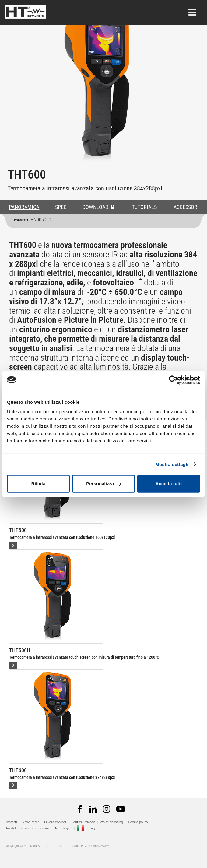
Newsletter (31, 822)
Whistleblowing (111, 822)
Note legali (63, 828)
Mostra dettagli (172, 464)
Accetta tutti (168, 484)
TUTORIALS (144, 207)
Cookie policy (138, 822)
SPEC (61, 207)
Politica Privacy (83, 822)
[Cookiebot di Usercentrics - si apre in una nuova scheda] (173, 380)
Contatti (11, 822)
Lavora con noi (55, 822)
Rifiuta (39, 484)
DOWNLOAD (98, 207)
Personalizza (104, 484)
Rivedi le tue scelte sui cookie (27, 828)
